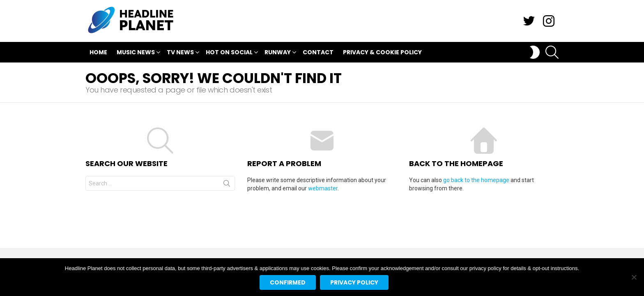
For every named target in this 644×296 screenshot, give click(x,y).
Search (227, 185)
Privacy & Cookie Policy (382, 52)
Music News (136, 53)
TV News (180, 53)
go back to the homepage (476, 180)
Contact (318, 52)
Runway (278, 53)
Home (98, 52)
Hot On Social (229, 53)
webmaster (323, 188)
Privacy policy (354, 282)
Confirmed (288, 282)
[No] (634, 277)
